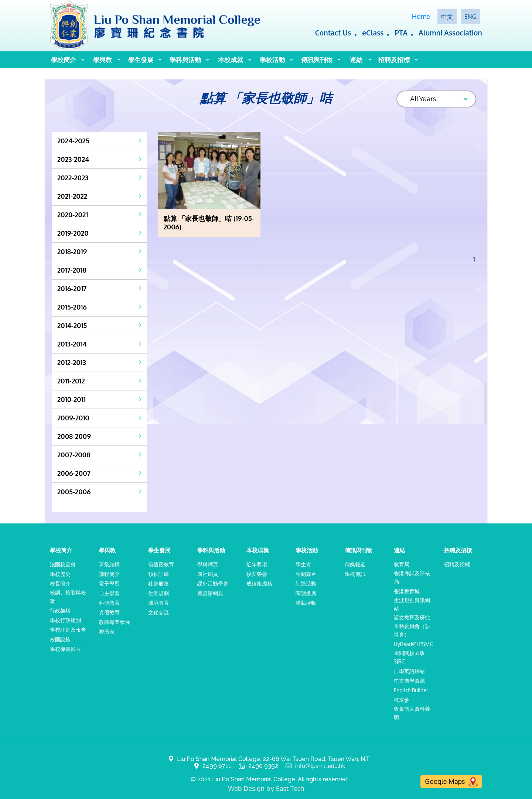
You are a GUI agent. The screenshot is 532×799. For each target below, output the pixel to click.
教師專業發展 (115, 622)
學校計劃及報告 (68, 630)
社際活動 (306, 583)
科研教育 (109, 603)
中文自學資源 (409, 681)
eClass (373, 33)
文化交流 (158, 612)
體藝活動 (306, 603)
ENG (470, 17)
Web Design (246, 788)
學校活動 (272, 60)
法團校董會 (63, 564)
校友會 (402, 700)
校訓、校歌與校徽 (68, 597)
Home (421, 16)
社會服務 (158, 583)
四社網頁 (208, 574)
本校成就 (231, 60)
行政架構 (60, 610)
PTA (401, 33)
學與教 (103, 60)
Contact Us (333, 33)
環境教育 (158, 603)
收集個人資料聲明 (412, 713)
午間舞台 (306, 574)
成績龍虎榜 (259, 583)
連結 (356, 60)
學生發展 (141, 60)
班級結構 (109, 564)
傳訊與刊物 (317, 60)
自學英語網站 (409, 671)
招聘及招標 (394, 60)
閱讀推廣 (306, 593)
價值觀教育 (161, 564)
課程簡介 (109, 574)
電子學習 (109, 583)
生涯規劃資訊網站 (412, 604)
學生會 (303, 564)
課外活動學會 (213, 583)
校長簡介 (60, 583)
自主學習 (109, 593)
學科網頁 (208, 564)
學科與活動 (185, 60)
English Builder (411, 690)
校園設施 (60, 639)
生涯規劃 (158, 593)
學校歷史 (60, 574)
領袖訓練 (158, 574)
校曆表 (107, 631)
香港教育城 (407, 591)
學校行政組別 (65, 620)
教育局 (402, 564)
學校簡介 (64, 60)
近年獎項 (257, 564)
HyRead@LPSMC (414, 644)
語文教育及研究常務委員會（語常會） (412, 626)
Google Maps (451, 782)
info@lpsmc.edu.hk (320, 766)
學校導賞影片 (65, 649)
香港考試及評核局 (412, 577)
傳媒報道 (355, 564)
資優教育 (109, 612)
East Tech (290, 788)
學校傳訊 (355, 574)
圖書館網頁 (210, 593)
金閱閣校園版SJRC (409, 657)
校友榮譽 (257, 574)
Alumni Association (450, 33)
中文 (447, 17)
